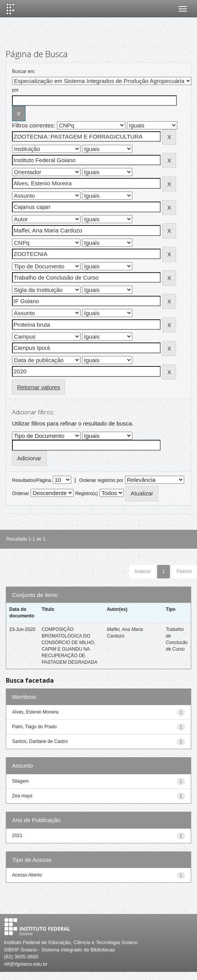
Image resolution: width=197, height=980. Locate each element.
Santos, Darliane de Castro (40, 741)
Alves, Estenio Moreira (35, 712)
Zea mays (22, 796)
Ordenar (21, 493)
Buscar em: (24, 71)
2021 (17, 836)
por (15, 90)
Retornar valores (39, 387)
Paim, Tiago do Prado (34, 727)
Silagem (20, 781)
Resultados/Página (32, 480)
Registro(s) (87, 493)
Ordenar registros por (101, 480)
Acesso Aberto (27, 875)
